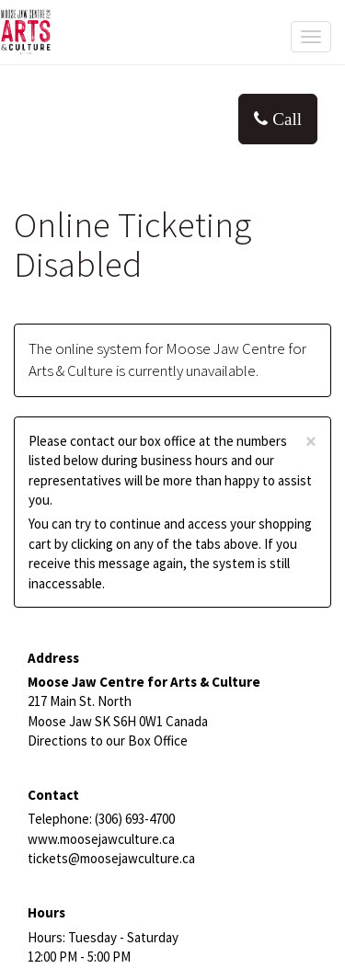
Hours (46, 912)
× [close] (311, 442)
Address (53, 658)
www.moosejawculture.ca (101, 839)
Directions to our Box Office (108, 741)
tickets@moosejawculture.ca (111, 858)
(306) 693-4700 (135, 819)
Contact (53, 795)
